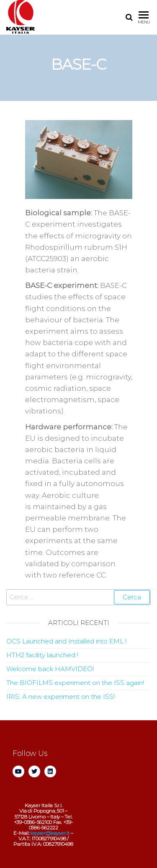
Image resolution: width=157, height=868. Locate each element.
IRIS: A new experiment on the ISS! (60, 697)
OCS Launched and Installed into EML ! (66, 641)
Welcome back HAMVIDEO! (50, 669)
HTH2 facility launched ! (42, 655)
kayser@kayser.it (50, 833)
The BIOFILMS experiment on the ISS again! (75, 683)
